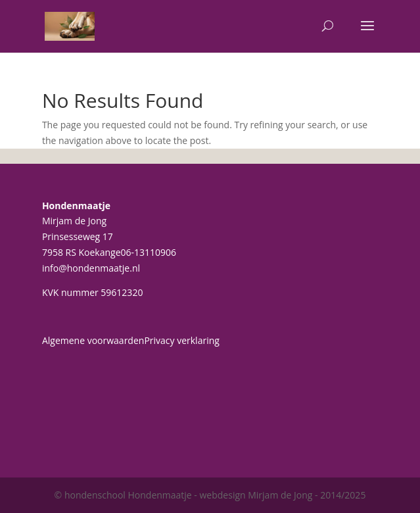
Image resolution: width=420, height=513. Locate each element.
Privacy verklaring (182, 340)
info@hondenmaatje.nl (91, 268)
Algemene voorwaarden (93, 340)
